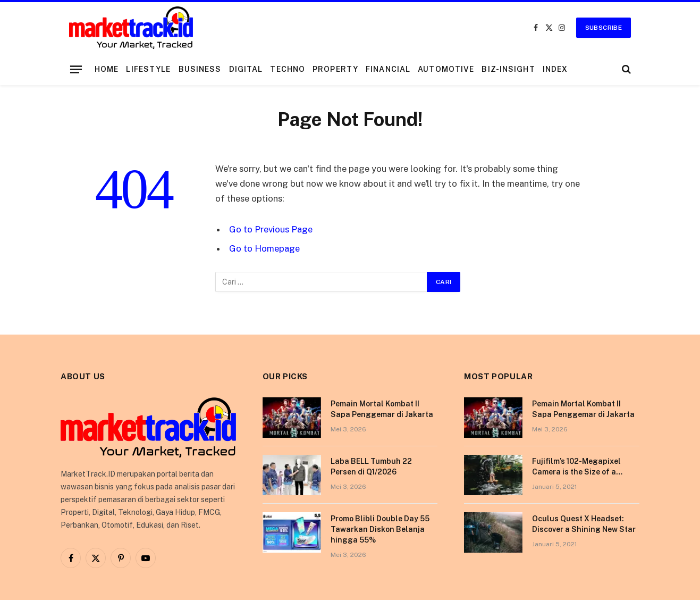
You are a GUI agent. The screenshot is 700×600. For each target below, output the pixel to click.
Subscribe (604, 28)
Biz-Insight (508, 69)
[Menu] (76, 69)
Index (555, 69)
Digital (246, 69)
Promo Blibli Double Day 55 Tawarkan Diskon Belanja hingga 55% (380, 529)
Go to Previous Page (271, 229)
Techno (288, 69)
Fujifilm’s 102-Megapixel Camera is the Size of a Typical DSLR (576, 467)
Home (107, 69)
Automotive (446, 69)
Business (200, 69)
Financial (388, 69)
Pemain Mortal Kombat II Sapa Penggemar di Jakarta (382, 409)
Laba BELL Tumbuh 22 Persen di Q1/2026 (371, 466)
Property (335, 69)
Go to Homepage (264, 248)
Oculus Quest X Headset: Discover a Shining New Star (584, 524)
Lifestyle (148, 69)
